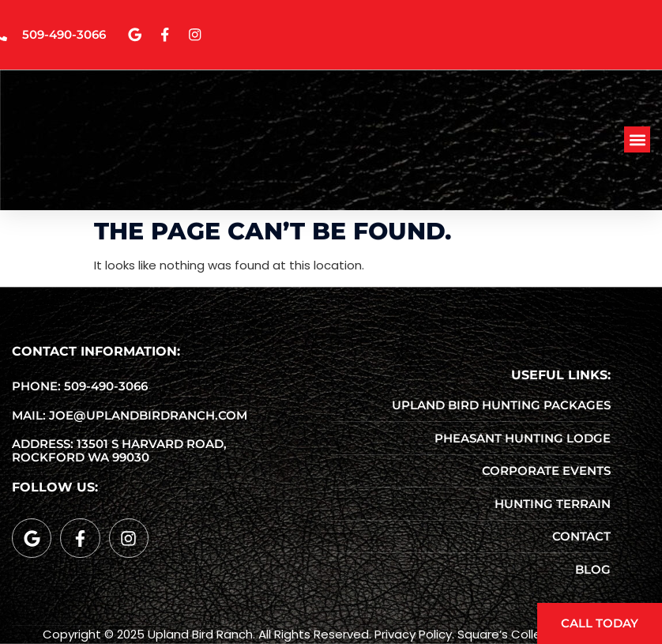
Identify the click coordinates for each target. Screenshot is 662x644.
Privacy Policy (413, 634)
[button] (637, 142)
